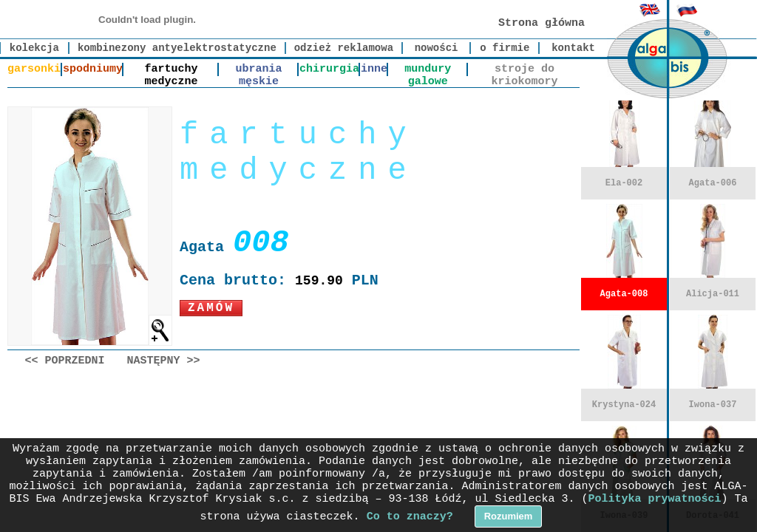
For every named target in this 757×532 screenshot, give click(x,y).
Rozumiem (509, 516)
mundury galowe (428, 69)
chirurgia (329, 69)
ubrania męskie (259, 69)
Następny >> (164, 361)
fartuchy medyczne (172, 69)
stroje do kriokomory (524, 69)
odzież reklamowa (344, 48)
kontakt (573, 48)
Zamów (211, 308)
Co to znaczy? (410, 517)
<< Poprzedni (65, 361)
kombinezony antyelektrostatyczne (177, 48)
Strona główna (542, 23)
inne (374, 69)
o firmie (505, 48)
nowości (437, 48)
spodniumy (93, 69)
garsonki (34, 69)
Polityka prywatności (655, 499)
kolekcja (34, 48)
